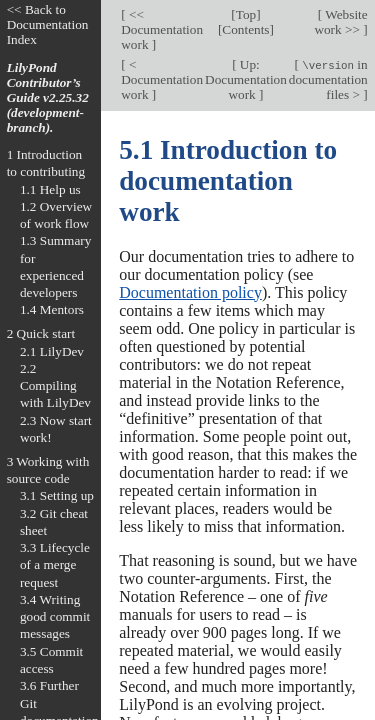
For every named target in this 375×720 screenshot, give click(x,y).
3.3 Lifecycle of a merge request (55, 565)
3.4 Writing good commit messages (55, 617)
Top (246, 14)
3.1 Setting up (57, 495)
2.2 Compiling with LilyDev (55, 386)
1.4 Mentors (52, 309)
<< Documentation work (162, 29)
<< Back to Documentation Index (48, 24)
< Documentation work (162, 79)
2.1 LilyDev (52, 351)
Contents (245, 29)
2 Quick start (41, 333)
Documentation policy (190, 292)
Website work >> (340, 22)
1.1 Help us (50, 189)
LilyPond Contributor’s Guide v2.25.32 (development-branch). (48, 97)
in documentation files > (328, 79)
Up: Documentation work (246, 79)
